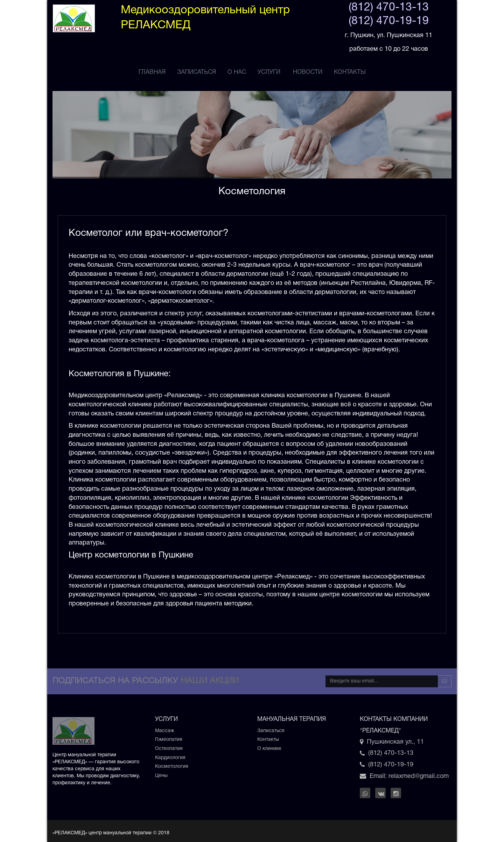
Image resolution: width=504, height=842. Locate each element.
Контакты (350, 72)
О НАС (237, 72)
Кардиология (170, 758)
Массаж (165, 731)
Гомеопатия (169, 740)
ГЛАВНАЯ (152, 72)
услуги (269, 72)
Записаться (271, 731)
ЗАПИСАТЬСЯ (197, 72)
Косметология (172, 767)
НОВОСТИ (308, 72)
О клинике (269, 749)
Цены (161, 776)
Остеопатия (169, 749)
